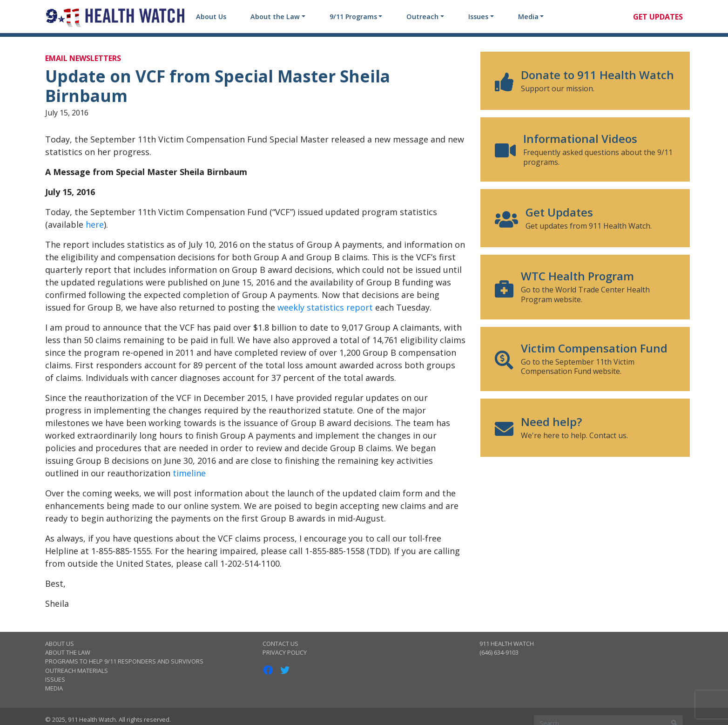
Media (528, 17)
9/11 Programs (353, 17)
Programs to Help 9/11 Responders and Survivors (124, 661)
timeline (189, 473)
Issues (478, 17)
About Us (211, 17)
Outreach (422, 17)
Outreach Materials (77, 671)
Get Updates (658, 17)
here (95, 224)
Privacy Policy (285, 652)
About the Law (275, 17)
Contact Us (280, 644)
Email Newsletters (83, 58)
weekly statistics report (325, 307)
